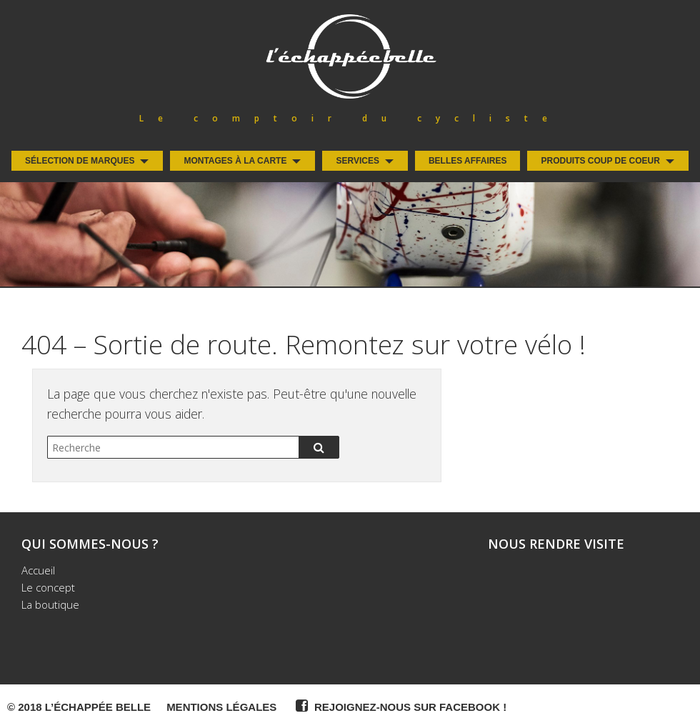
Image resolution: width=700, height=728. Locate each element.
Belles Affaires (468, 161)
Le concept (48, 587)
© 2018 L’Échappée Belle (79, 707)
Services (357, 161)
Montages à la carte (235, 161)
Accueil (38, 570)
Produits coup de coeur (600, 161)
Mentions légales (221, 707)
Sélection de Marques (80, 161)
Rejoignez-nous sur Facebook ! (399, 706)
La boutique (50, 604)
